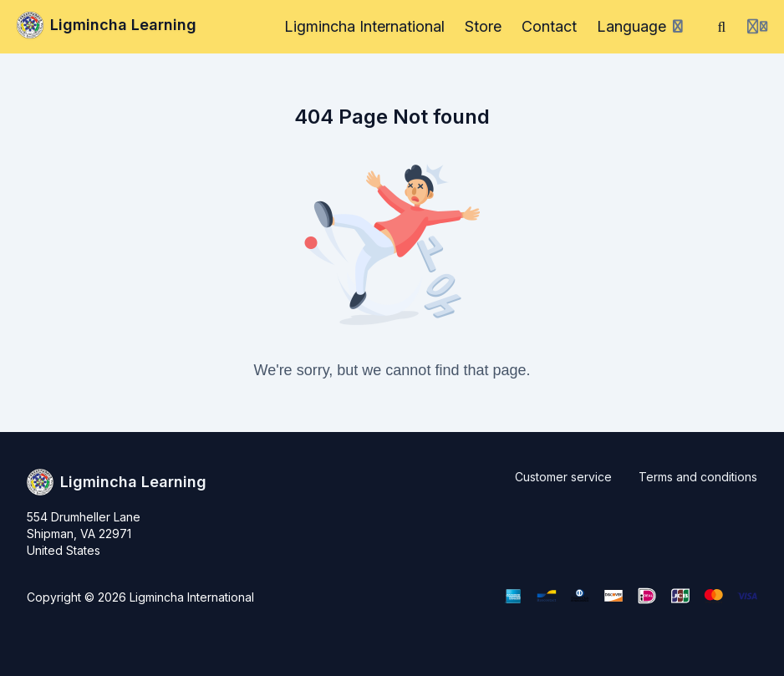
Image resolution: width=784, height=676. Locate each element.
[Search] (722, 27)
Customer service (563, 477)
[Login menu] (757, 27)
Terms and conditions (698, 477)
